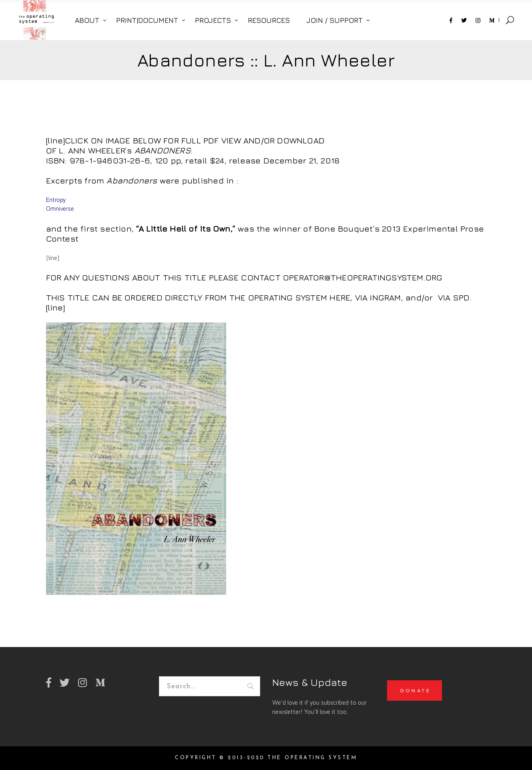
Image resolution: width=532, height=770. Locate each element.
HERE (340, 297)
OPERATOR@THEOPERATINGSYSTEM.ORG (362, 277)
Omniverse (60, 209)
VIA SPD (453, 297)
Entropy (57, 200)
